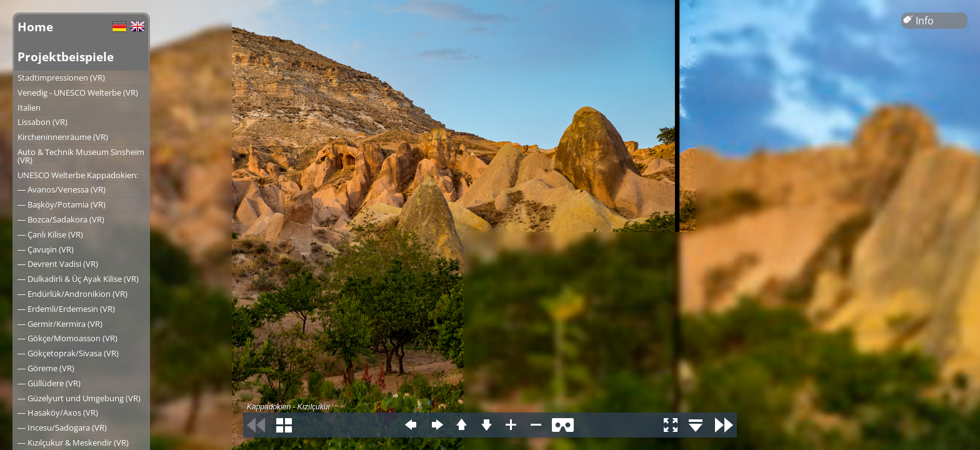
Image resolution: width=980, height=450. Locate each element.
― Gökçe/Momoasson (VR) (67, 338)
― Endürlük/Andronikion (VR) (72, 294)
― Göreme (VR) (46, 368)
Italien (29, 107)
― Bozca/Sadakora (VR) (61, 219)
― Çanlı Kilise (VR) (50, 234)
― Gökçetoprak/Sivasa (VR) (68, 353)
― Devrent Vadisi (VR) (58, 264)
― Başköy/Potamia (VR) (62, 204)
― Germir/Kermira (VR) (60, 324)
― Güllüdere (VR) (49, 383)
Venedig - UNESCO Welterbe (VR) (78, 92)
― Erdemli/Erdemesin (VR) (66, 309)
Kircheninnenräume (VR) (63, 137)
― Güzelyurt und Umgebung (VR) (79, 398)
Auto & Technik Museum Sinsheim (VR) (81, 156)
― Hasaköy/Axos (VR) (58, 412)
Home (35, 27)
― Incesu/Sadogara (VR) (62, 427)
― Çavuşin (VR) (46, 249)
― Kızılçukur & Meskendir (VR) (73, 442)
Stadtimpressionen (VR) (61, 77)
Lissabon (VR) (42, 122)
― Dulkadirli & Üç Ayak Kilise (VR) (78, 279)
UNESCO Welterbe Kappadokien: (78, 175)
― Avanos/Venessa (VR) (62, 189)
